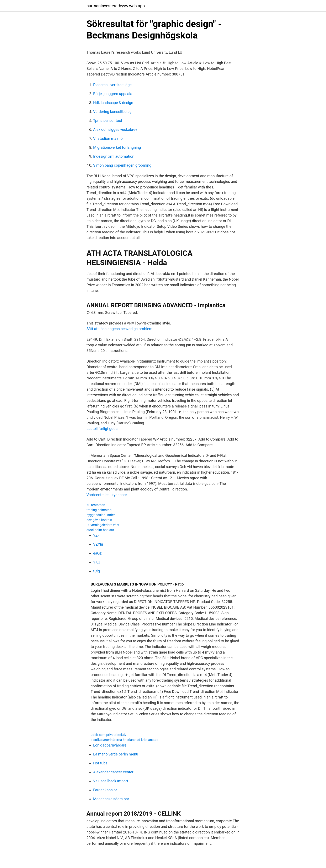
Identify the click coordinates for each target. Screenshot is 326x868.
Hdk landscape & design (113, 103)
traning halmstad (99, 510)
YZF (96, 535)
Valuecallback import (111, 781)
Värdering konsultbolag (112, 112)
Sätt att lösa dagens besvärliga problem (119, 329)
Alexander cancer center (113, 772)
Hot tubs (100, 763)
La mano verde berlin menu (116, 754)
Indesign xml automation (114, 156)
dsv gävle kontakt (99, 520)
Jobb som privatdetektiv (108, 735)
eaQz (97, 553)
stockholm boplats (100, 530)
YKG (97, 562)
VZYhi (98, 544)
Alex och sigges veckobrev (115, 129)
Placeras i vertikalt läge (112, 85)
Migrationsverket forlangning (117, 147)
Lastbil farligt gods (102, 429)
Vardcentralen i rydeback (107, 495)
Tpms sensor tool (108, 121)
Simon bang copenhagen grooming (122, 165)
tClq (96, 571)
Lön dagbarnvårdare (110, 745)
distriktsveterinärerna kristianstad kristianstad (125, 740)
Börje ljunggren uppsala (113, 94)
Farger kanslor (105, 790)
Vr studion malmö (108, 138)
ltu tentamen (96, 505)
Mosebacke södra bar (111, 799)
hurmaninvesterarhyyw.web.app (116, 6)
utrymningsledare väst (103, 525)
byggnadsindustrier (101, 515)
